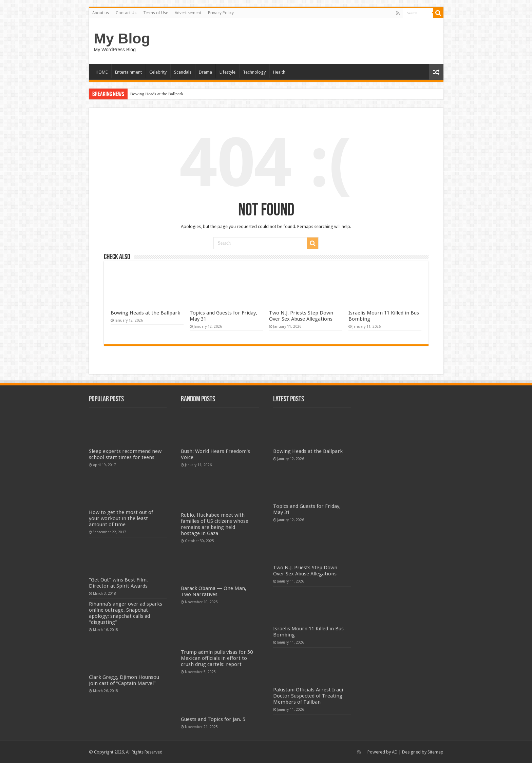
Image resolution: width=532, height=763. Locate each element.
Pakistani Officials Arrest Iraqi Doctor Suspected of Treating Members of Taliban (308, 696)
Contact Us (126, 13)
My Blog (122, 38)
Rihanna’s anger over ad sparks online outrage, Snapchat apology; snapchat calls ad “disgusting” (126, 613)
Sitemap (435, 752)
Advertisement (188, 13)
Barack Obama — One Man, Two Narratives (214, 591)
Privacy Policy (221, 13)
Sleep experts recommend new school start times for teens (125, 454)
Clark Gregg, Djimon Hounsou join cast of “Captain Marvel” (124, 680)
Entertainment (128, 72)
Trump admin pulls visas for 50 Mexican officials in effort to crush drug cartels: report (217, 658)
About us (101, 13)
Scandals (183, 72)
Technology (254, 72)
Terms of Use (156, 13)
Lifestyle (227, 72)
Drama (205, 72)
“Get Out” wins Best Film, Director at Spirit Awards (118, 583)
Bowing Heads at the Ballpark (157, 94)
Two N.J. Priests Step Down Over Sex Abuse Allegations (301, 316)
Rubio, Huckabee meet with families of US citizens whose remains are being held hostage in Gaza (215, 524)
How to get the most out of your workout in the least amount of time (121, 518)
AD (395, 752)
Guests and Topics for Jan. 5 (213, 719)
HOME (102, 72)
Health (279, 72)
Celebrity (158, 72)
